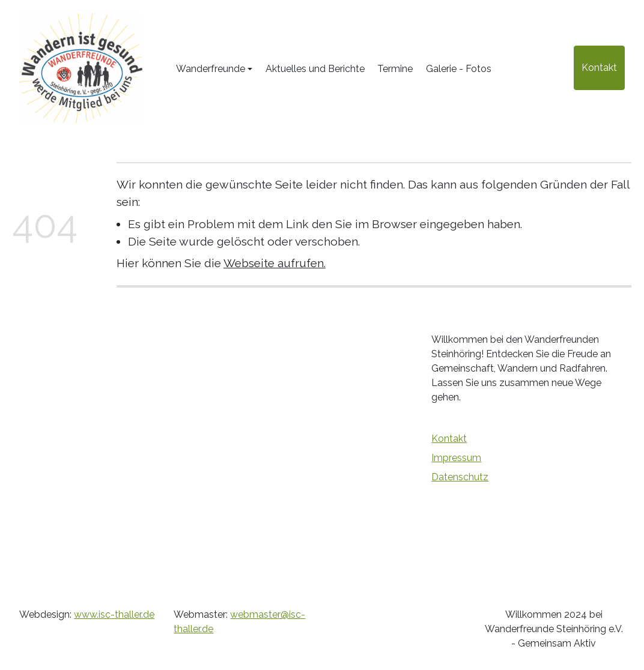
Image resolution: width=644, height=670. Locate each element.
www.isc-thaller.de (114, 614)
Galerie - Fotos (459, 69)
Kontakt (599, 68)
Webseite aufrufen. (275, 263)
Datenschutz (460, 477)
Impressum (456, 458)
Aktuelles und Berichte (315, 69)
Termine (395, 69)
